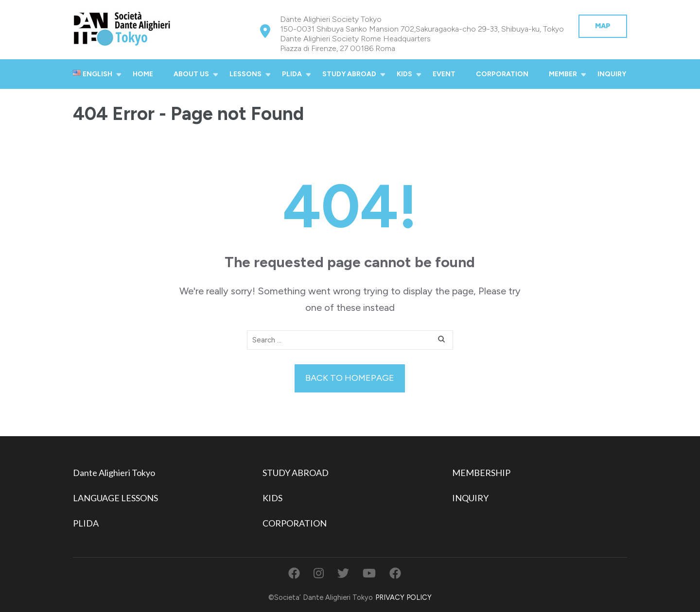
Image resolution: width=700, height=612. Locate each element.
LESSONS (245, 74)
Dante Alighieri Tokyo (114, 473)
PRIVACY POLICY (403, 597)
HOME (143, 74)
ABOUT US (191, 74)
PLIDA (292, 74)
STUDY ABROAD (349, 74)
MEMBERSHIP (481, 473)
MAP (603, 26)
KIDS (404, 74)
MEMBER (563, 74)
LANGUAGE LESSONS (115, 498)
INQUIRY (612, 74)
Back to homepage (350, 378)
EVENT (444, 74)
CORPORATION (502, 74)
